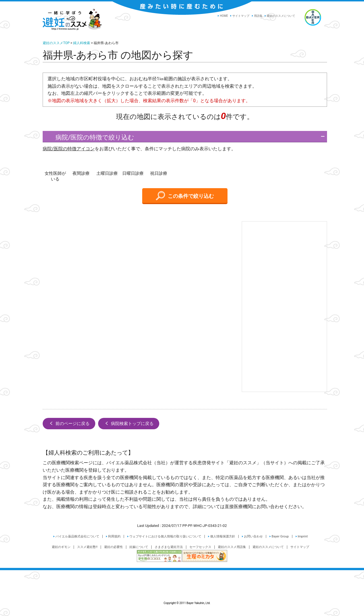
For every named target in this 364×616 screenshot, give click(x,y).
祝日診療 (159, 173)
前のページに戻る (69, 423)
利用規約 (114, 536)
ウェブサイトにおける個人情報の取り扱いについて (165, 536)
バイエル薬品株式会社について (77, 536)
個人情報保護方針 (223, 536)
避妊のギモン (61, 547)
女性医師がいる (55, 176)
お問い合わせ (253, 536)
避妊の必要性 (113, 547)
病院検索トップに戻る (129, 423)
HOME (224, 16)
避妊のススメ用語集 (232, 547)
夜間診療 (81, 173)
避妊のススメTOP (56, 43)
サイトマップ (241, 16)
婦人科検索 (82, 43)
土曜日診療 (107, 173)
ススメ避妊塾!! (87, 547)
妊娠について (139, 547)
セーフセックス (200, 547)
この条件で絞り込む (185, 196)
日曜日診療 (133, 173)
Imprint (303, 536)
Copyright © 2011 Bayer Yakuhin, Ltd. (182, 590)
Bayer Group (280, 536)
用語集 (258, 16)
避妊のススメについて (281, 16)
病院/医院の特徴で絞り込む (90, 137)
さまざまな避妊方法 (169, 547)
